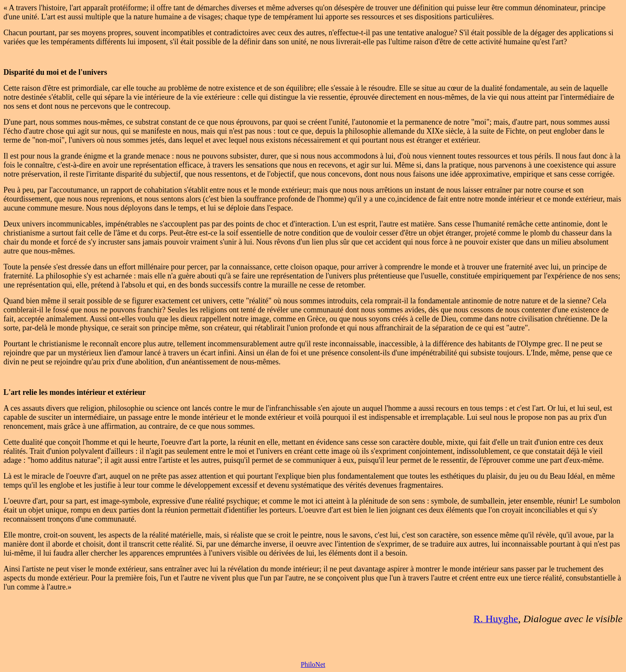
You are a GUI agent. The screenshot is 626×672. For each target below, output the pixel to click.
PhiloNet (313, 664)
